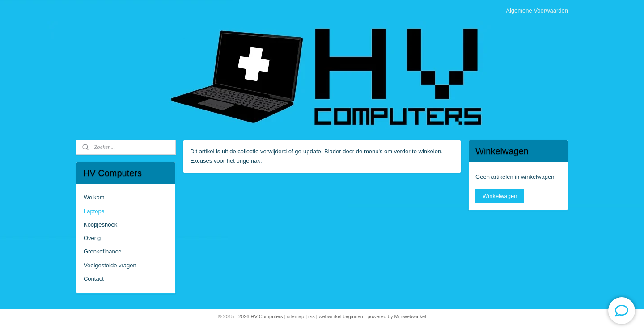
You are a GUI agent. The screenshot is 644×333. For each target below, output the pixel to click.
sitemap (296, 316)
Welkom (94, 197)
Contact (94, 279)
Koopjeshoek (100, 225)
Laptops (94, 211)
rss (311, 316)
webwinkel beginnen (341, 316)
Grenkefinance (103, 251)
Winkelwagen (500, 196)
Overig (92, 238)
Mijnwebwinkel (410, 316)
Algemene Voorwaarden (537, 11)
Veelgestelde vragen (110, 265)
